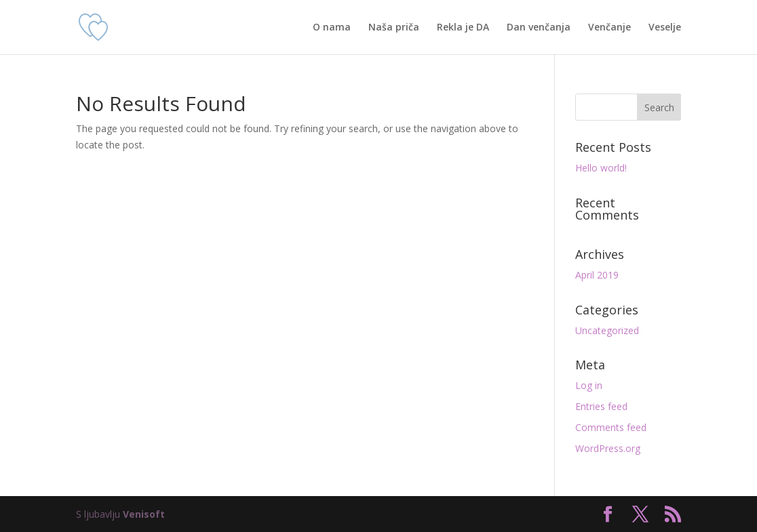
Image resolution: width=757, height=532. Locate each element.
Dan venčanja (539, 28)
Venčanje (609, 28)
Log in (589, 385)
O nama (332, 28)
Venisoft (144, 514)
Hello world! (601, 168)
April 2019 (597, 275)
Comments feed (611, 427)
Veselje (665, 28)
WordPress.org (608, 448)
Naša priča (394, 28)
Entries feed (601, 406)
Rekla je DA (463, 28)
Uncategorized (607, 330)
